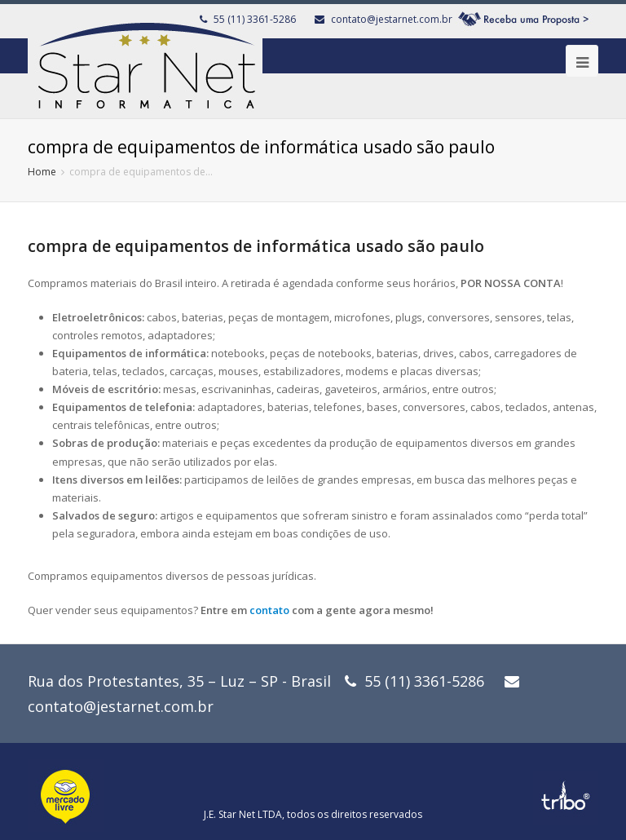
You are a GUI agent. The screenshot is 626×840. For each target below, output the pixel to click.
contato (269, 610)
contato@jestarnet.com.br (392, 19)
